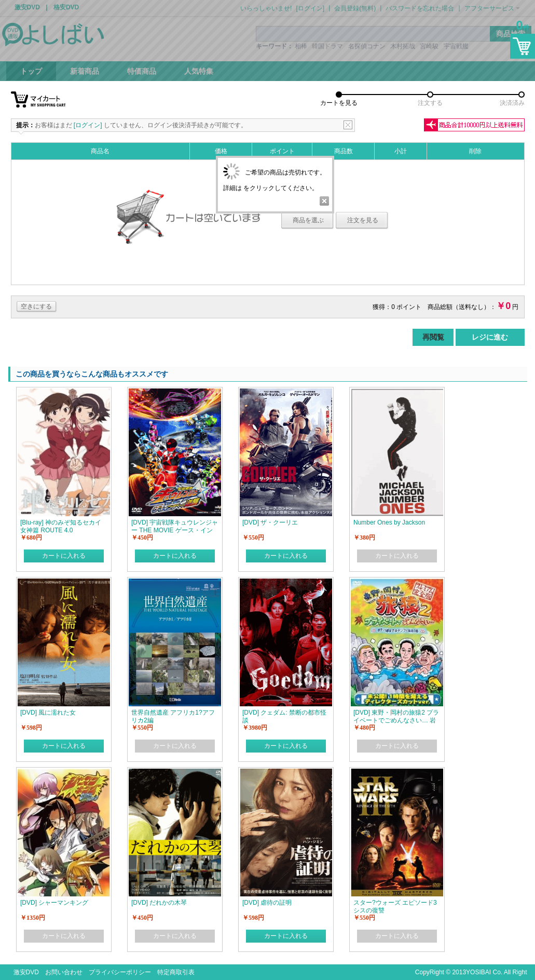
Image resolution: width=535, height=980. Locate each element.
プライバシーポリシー (120, 972)
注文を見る (363, 220)
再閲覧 (433, 337)
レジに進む (490, 337)
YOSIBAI (478, 972)
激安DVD (26, 972)
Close (324, 201)
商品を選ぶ (308, 220)
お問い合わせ (64, 972)
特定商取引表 (176, 972)
